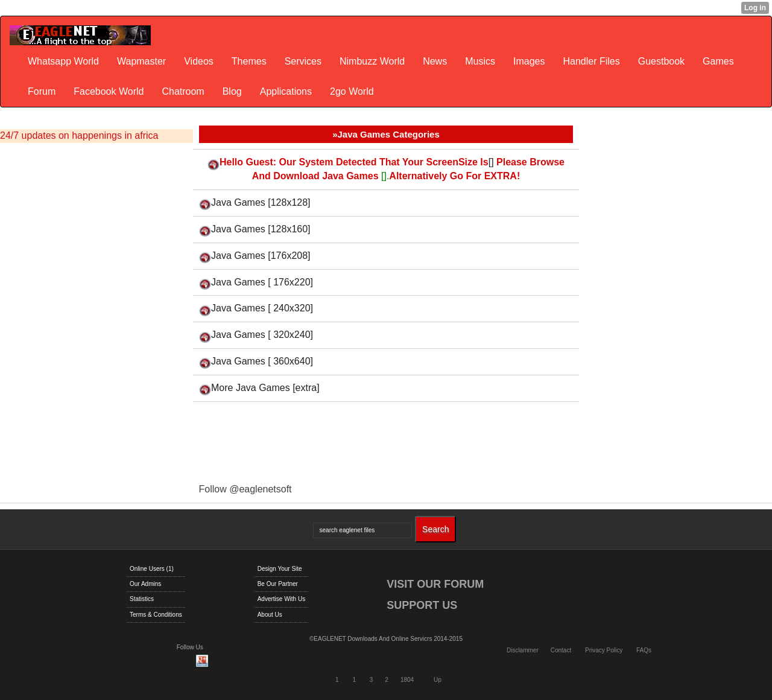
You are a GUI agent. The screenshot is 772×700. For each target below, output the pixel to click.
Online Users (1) (152, 569)
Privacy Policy (604, 650)
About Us (270, 615)
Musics (480, 61)
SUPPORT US (422, 605)
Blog (232, 91)
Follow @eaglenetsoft (245, 489)
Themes (249, 61)
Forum (42, 91)
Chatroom (183, 91)
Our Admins (145, 584)
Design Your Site (280, 569)
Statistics (142, 599)
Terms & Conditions (156, 615)
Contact (561, 650)
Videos (199, 61)
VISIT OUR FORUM (435, 584)
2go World (352, 91)
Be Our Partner (278, 584)
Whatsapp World (63, 61)
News (435, 61)
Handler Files (591, 61)
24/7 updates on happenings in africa (79, 135)
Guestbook (661, 61)
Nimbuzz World (372, 61)
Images (529, 61)
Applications (286, 91)
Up (438, 680)
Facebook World (109, 91)
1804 (407, 680)
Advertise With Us (281, 599)
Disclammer (523, 650)
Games (718, 61)
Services (303, 61)
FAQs (644, 650)
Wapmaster (141, 61)
